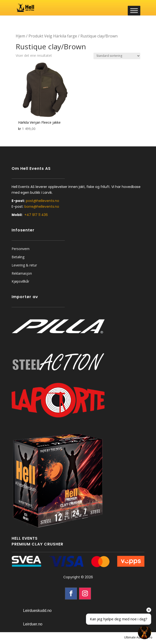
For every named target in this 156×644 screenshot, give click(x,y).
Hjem (20, 36)
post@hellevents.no (43, 201)
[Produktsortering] (117, 56)
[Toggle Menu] (134, 11)
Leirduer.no (33, 624)
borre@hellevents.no (42, 207)
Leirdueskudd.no (37, 611)
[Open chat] (145, 633)
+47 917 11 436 (36, 215)
